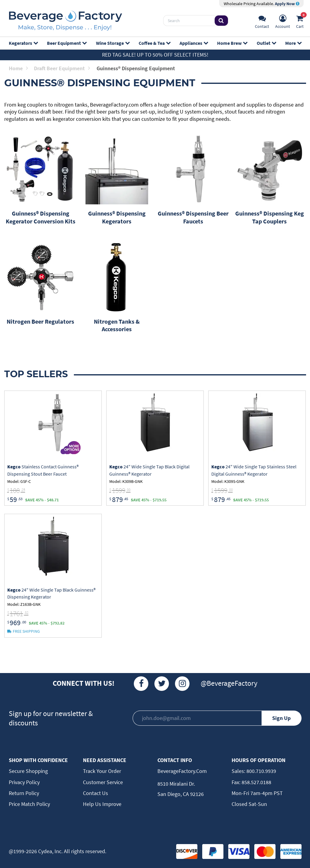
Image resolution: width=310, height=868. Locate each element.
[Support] (262, 21)
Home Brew (232, 43)
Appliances (194, 43)
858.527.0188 (256, 782)
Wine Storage (113, 43)
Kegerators (23, 43)
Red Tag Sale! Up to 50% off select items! (155, 55)
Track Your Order (102, 771)
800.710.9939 (261, 771)
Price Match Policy (29, 804)
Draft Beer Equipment (62, 68)
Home (18, 68)
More (293, 43)
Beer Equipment (67, 43)
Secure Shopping (28, 771)
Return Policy (24, 793)
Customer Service (103, 782)
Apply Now (287, 4)
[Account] (283, 21)
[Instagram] (182, 684)
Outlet (266, 43)
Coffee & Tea (154, 43)
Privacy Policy (24, 782)
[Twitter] (162, 684)
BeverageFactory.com (182, 771)
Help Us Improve (102, 804)
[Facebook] (141, 684)
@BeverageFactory (229, 683)
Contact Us (96, 793)
